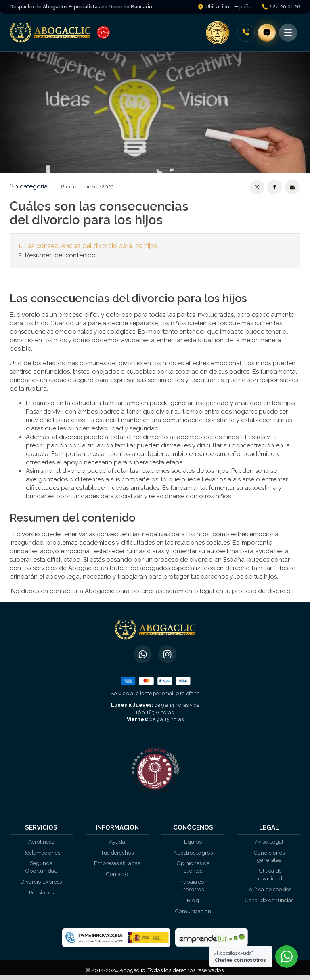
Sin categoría (29, 186)
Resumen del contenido (60, 255)
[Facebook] (274, 187)
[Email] (292, 187)
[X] (257, 187)
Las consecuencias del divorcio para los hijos (91, 246)
